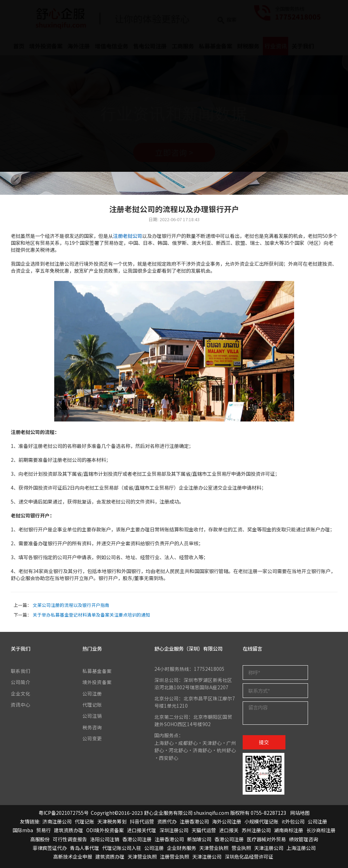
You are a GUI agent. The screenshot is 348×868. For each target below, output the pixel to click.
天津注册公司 (269, 848)
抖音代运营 (142, 821)
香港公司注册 (137, 839)
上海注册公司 (301, 848)
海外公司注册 (227, 821)
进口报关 (229, 830)
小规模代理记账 (261, 821)
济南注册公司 (57, 821)
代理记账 (92, 705)
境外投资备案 (97, 682)
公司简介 (21, 682)
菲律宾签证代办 (50, 848)
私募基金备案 (97, 671)
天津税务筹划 (112, 821)
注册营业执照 (175, 857)
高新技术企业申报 (73, 857)
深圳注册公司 (174, 830)
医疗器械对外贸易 (266, 839)
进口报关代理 (141, 830)
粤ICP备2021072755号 (64, 813)
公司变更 (92, 738)
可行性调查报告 (70, 839)
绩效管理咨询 (304, 839)
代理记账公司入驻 (122, 848)
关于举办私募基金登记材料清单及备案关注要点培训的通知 (91, 615)
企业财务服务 (181, 848)
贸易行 (43, 830)
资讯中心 (21, 705)
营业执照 (241, 848)
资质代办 (167, 821)
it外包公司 (293, 821)
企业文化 (21, 693)
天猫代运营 (204, 830)
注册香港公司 (194, 821)
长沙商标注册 (321, 830)
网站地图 (300, 813)
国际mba (23, 830)
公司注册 (92, 693)
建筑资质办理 (68, 830)
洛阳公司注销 (105, 839)
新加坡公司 (199, 839)
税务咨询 (92, 727)
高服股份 (40, 839)
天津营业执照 (214, 848)
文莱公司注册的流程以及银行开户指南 (71, 605)
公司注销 (92, 716)
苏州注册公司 (256, 830)
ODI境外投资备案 (105, 830)
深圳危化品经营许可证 (249, 857)
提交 (264, 742)
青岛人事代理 (84, 848)
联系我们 (21, 671)
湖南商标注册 (289, 830)
